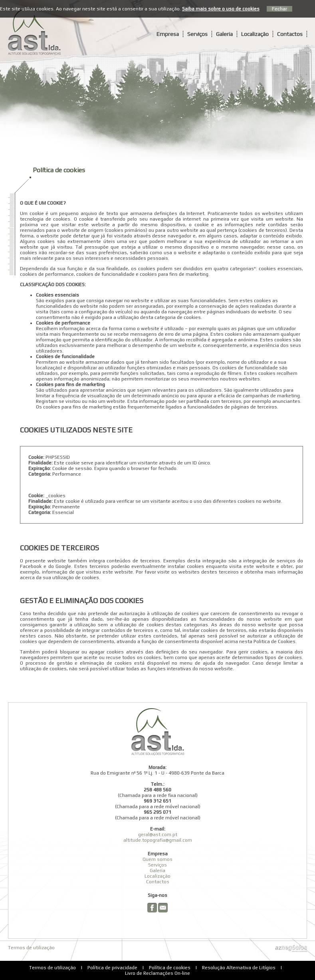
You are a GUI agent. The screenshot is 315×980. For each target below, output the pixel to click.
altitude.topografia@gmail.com (158, 840)
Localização (255, 34)
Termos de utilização (31, 948)
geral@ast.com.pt (158, 835)
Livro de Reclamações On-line (157, 973)
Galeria (224, 34)
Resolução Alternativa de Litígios (239, 968)
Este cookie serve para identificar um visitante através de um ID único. (133, 463)
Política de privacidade (112, 968)
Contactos (290, 34)
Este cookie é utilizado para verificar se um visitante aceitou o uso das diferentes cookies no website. (168, 501)
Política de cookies (170, 968)
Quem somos (157, 859)
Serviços (197, 34)
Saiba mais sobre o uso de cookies (221, 9)
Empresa (168, 34)
